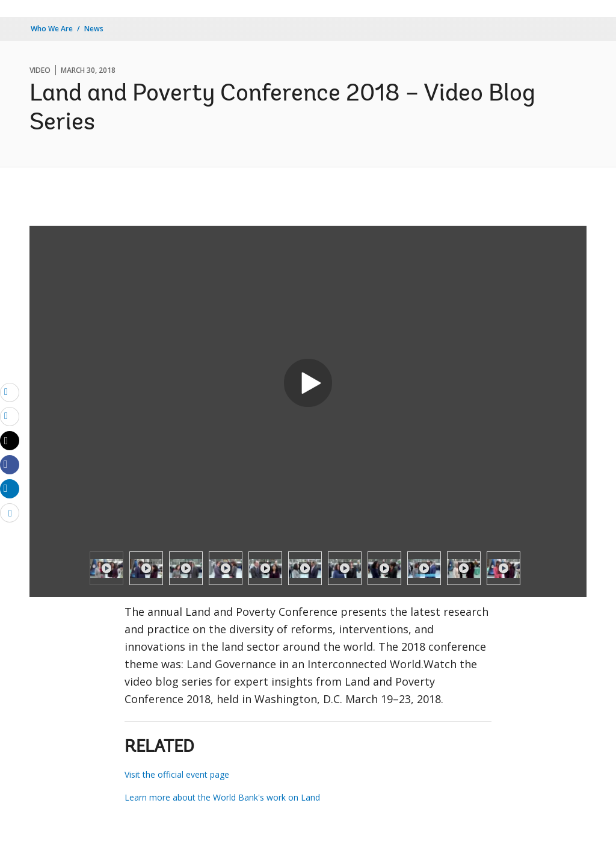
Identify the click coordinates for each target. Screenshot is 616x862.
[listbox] (308, 568)
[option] (106, 568)
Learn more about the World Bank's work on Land (222, 797)
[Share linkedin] (10, 488)
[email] (10, 392)
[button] (308, 383)
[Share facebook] (10, 464)
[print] (10, 416)
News (94, 29)
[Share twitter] (10, 441)
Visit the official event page (177, 774)
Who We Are (52, 29)
